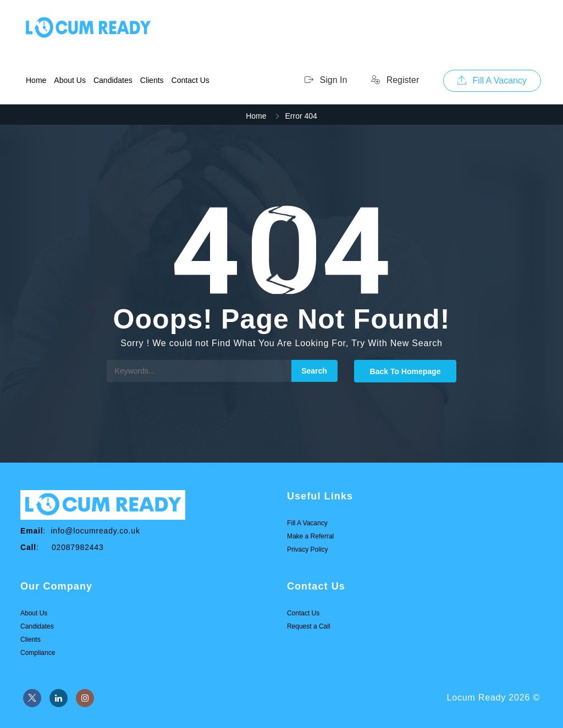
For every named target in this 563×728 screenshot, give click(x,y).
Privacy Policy (308, 549)
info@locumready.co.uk (95, 531)
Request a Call (309, 626)
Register (395, 80)
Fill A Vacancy (492, 80)
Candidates (113, 80)
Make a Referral (310, 536)
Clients (152, 80)
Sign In (326, 80)
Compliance (38, 653)
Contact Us (191, 80)
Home (36, 80)
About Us (70, 80)
